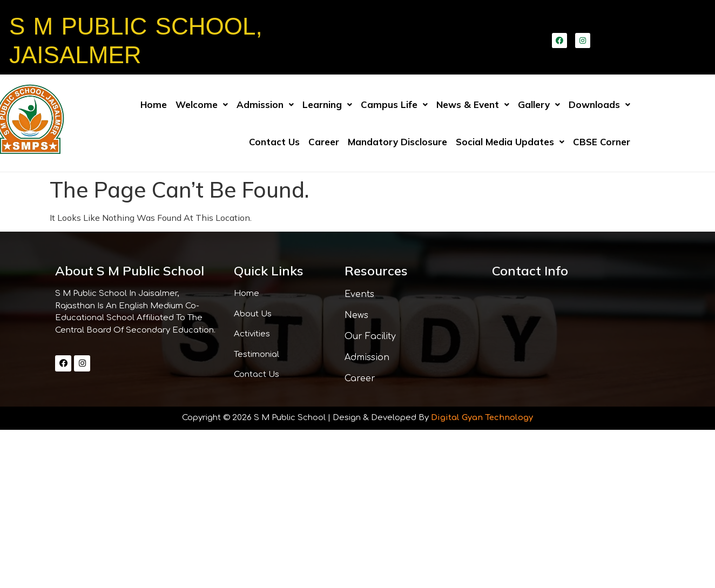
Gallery (539, 104)
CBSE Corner (602, 142)
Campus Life (394, 104)
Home (154, 104)
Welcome (202, 104)
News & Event (473, 104)
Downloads (599, 104)
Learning (327, 104)
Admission (265, 104)
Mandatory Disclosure (397, 142)
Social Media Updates (510, 142)
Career (324, 142)
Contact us (274, 142)
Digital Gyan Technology (482, 418)
